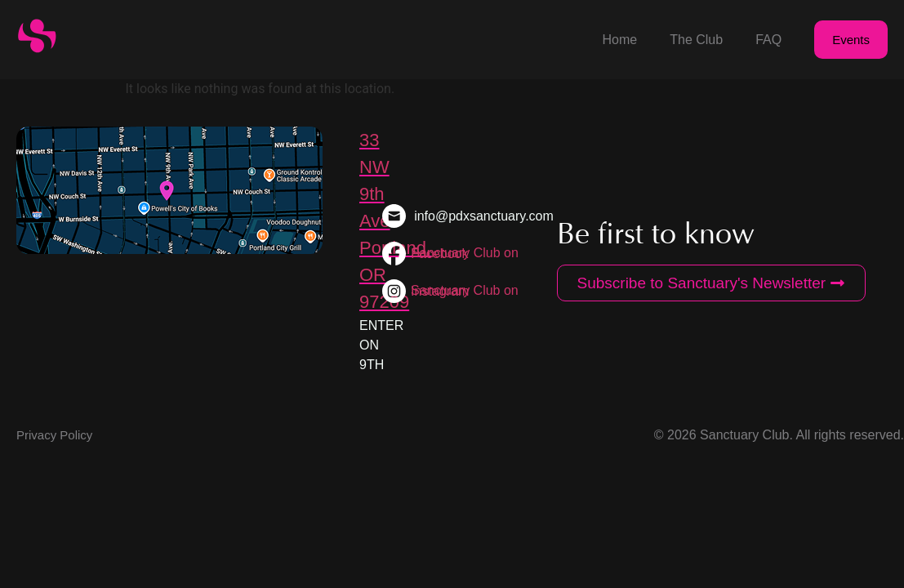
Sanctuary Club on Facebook (465, 253)
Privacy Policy (54, 435)
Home (620, 40)
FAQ (768, 40)
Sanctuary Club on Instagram (465, 291)
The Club (696, 40)
